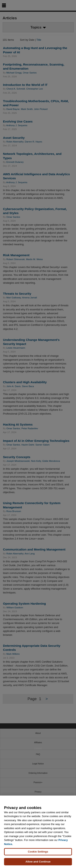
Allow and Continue (38, 862)
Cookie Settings (38, 852)
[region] (38, 832)
